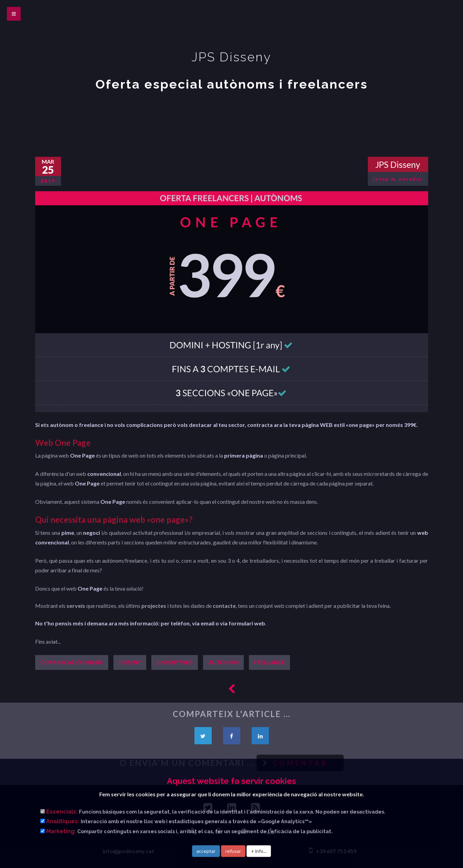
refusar (233, 851)
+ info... (259, 851)
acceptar (206, 851)
